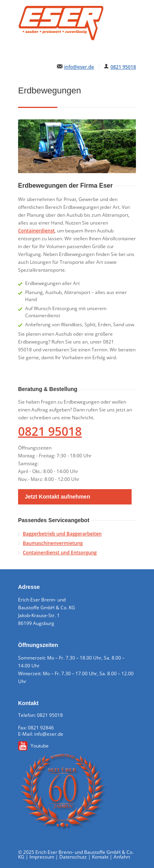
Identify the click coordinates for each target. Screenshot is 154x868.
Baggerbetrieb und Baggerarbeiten (62, 534)
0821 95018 (123, 67)
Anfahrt (122, 857)
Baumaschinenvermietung (53, 543)
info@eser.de (79, 67)
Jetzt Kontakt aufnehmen (57, 497)
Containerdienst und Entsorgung (60, 553)
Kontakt (100, 857)
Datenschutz (73, 857)
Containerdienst (36, 231)
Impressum (42, 857)
